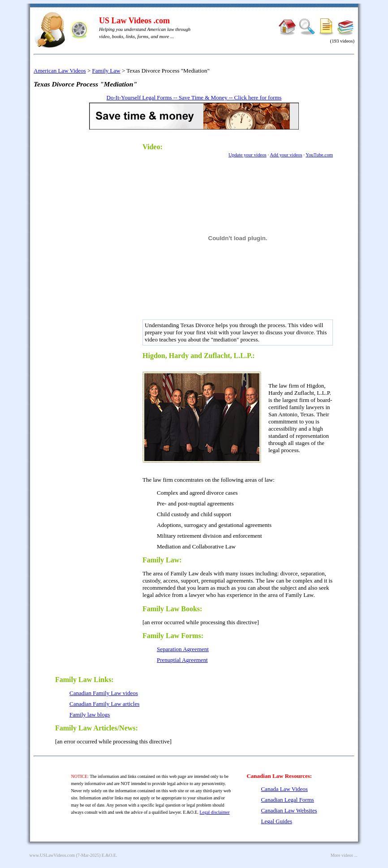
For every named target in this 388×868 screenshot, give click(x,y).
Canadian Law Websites (289, 810)
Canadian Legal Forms (287, 800)
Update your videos (248, 155)
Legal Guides (276, 821)
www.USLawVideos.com (52, 855)
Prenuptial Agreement (182, 660)
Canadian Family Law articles (104, 704)
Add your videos (286, 155)
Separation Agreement (183, 649)
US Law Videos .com (134, 21)
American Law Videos (60, 71)
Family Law (106, 71)
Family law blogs (90, 715)
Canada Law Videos (284, 789)
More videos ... (344, 855)
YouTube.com (319, 155)
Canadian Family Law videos (104, 693)
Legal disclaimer (215, 812)
